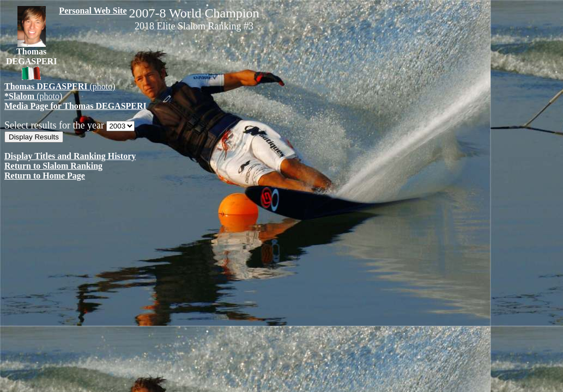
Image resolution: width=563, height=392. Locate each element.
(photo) (60, 86)
